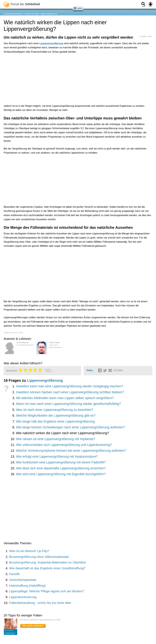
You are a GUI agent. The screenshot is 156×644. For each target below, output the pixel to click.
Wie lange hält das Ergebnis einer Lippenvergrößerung (55, 422)
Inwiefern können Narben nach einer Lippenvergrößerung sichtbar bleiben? (70, 392)
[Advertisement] (51, 70)
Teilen (90, 370)
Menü (78, 8)
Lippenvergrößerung (49, 14)
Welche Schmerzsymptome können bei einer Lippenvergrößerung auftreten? (71, 451)
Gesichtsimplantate (23, 580)
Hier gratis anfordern (33, 626)
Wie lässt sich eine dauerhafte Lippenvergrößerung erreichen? (61, 468)
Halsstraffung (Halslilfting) (27, 586)
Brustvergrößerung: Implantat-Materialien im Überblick (48, 562)
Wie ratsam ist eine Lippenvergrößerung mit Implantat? (56, 439)
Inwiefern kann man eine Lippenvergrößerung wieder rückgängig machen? (70, 386)
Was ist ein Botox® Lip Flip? (29, 551)
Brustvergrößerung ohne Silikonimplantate (39, 557)
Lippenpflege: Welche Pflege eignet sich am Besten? (47, 591)
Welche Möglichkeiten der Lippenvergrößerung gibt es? (56, 416)
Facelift (14, 574)
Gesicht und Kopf (31, 14)
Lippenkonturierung (23, 597)
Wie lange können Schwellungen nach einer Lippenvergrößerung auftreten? (70, 427)
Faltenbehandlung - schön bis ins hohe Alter (40, 603)
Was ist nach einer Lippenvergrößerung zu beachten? (55, 410)
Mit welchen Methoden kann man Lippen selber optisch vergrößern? (65, 398)
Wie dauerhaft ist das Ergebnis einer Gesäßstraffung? (47, 568)
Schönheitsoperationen (13, 14)
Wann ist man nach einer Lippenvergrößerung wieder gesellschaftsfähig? (68, 404)
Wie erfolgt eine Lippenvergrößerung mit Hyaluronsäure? (57, 457)
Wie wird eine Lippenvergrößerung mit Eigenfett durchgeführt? (61, 474)
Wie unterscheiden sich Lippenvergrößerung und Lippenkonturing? (64, 445)
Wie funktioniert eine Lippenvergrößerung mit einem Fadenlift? (61, 462)
